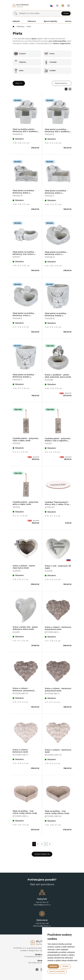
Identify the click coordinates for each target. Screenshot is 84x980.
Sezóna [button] (68, 21)
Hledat (66, 13)
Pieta (29, 27)
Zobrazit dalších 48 (42, 854)
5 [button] (50, 844)
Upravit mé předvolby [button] (57, 971)
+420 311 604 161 (42, 902)
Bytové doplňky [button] (50, 21)
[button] (52, 6)
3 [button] (42, 844)
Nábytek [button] (16, 21)
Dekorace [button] (32, 21)
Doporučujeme (61, 83)
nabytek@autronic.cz (42, 905)
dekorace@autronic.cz (42, 926)
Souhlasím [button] (53, 966)
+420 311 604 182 (42, 924)
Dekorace (20, 27)
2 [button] (38, 844)
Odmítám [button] (65, 966)
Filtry (19, 83)
